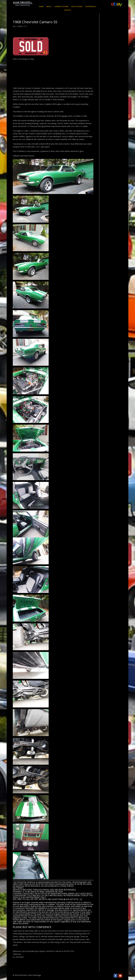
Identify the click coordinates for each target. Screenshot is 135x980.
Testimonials (91, 7)
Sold (25, 26)
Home (41, 7)
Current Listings (61, 7)
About (49, 7)
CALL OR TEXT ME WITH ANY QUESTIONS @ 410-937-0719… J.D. (54, 899)
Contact (67, 10)
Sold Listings (77, 7)
